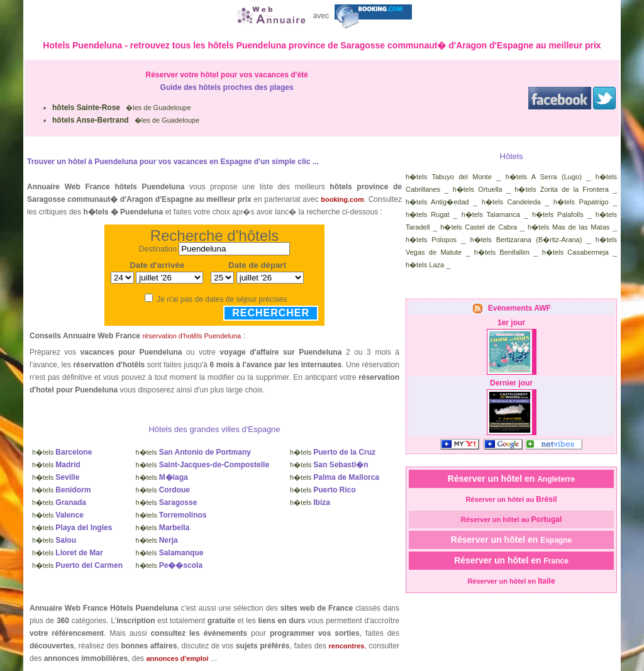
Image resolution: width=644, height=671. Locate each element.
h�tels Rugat (428, 214)
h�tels (62, 452)
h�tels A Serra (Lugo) (544, 177)
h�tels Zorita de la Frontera (562, 189)
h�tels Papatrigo (581, 202)
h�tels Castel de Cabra (479, 227)
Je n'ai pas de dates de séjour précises (222, 299)
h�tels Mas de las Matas (569, 227)
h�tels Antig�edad (437, 202)
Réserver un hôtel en (511, 479)
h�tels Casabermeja (575, 252)
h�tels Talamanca (491, 214)
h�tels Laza (425, 265)
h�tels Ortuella (478, 189)
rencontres (347, 646)
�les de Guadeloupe (122, 108)
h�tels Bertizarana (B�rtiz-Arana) (526, 240)
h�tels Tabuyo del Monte (449, 177)
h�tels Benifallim (502, 252)
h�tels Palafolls (558, 214)
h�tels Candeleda (511, 202)
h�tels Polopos (431, 240)
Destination (158, 249)
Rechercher (271, 313)
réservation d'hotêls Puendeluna (192, 336)
